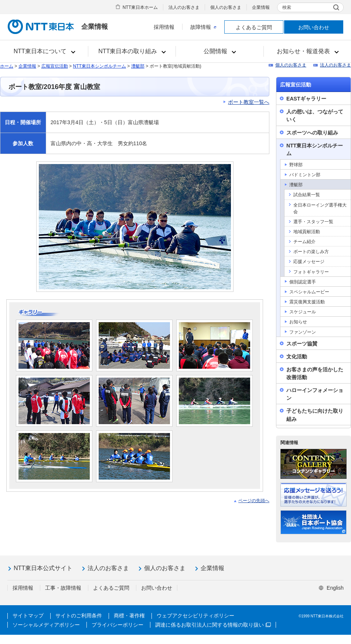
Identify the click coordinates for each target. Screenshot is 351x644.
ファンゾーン (303, 332)
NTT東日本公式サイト (43, 568)
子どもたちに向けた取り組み (315, 415)
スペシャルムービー (309, 292)
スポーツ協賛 (302, 344)
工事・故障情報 (63, 588)
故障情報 (203, 27)
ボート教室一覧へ (249, 102)
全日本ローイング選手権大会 (320, 208)
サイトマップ (28, 616)
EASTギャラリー (306, 99)
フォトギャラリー (311, 272)
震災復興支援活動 (307, 302)
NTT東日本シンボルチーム (99, 66)
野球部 (296, 165)
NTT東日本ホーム (140, 7)
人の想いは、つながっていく (315, 115)
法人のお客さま (184, 7)
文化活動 (297, 357)
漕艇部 (138, 66)
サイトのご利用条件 (79, 616)
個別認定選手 (303, 282)
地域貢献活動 (307, 232)
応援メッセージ (309, 262)
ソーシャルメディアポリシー (46, 625)
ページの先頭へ (254, 501)
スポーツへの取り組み (312, 133)
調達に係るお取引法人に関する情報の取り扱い (213, 625)
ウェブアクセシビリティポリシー (195, 616)
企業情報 (261, 7)
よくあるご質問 (254, 27)
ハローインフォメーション (315, 394)
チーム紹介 (304, 242)
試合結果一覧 (307, 195)
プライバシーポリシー (117, 625)
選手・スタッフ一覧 (313, 222)
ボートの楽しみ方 (311, 252)
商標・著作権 (129, 616)
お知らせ (298, 322)
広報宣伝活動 (55, 66)
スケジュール (303, 312)
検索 (287, 7)
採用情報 (164, 27)
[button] (44, 51)
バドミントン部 (305, 175)
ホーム (7, 66)
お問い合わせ (314, 27)
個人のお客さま (226, 7)
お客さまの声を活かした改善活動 (315, 373)
